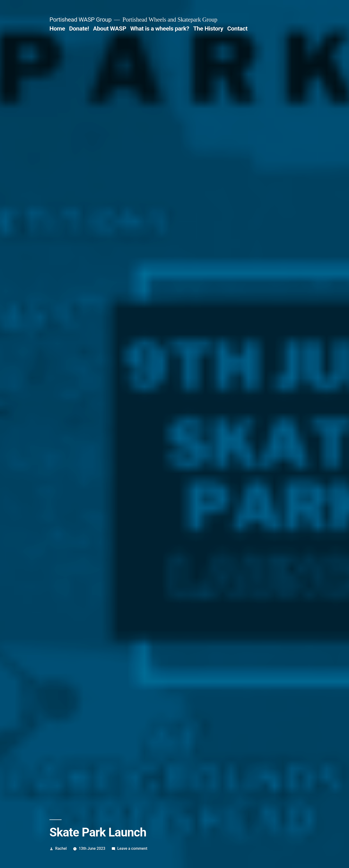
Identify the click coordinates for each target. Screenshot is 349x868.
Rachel (61, 848)
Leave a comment (132, 848)
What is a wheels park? (160, 29)
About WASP (110, 29)
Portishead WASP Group (80, 20)
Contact (237, 29)
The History (208, 29)
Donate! (79, 29)
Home (57, 29)
